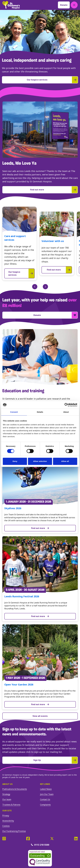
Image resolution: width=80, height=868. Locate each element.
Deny (15, 461)
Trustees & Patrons (11, 805)
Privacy (6, 816)
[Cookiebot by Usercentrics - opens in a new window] (66, 405)
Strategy (6, 794)
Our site (7, 811)
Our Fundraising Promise (14, 831)
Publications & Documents (15, 789)
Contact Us (45, 799)
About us (7, 784)
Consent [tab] (14, 412)
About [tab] (66, 412)
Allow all (65, 461)
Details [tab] (40, 412)
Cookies (6, 826)
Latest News (46, 789)
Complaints (45, 805)
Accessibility (8, 821)
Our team (7, 799)
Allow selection (40, 461)
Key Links (45, 784)
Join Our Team (47, 794)
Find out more (40, 528)
